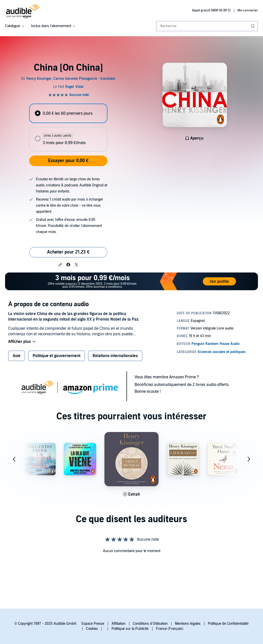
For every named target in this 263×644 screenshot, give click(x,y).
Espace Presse (93, 624)
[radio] (68, 113)
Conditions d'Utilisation (150, 624)
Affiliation (118, 624)
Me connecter (248, 10)
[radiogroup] (68, 128)
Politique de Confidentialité (228, 624)
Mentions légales (188, 624)
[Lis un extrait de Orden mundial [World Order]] (131, 494)
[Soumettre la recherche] (253, 26)
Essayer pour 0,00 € (68, 161)
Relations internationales (115, 356)
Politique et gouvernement (57, 356)
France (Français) (170, 629)
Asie (17, 356)
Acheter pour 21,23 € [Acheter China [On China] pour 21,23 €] (68, 252)
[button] (60, 264)
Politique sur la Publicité (130, 629)
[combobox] (207, 26)
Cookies (92, 629)
